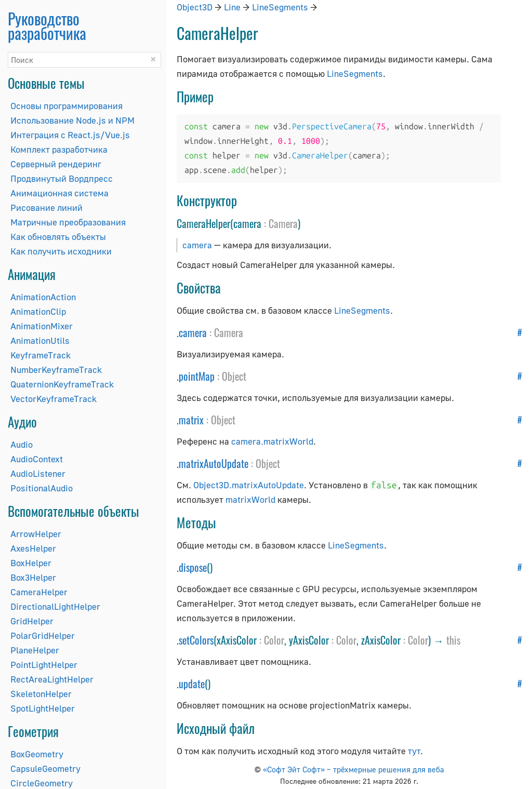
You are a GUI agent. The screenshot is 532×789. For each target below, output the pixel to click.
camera (197, 245)
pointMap (197, 376)
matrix (191, 420)
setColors (196, 640)
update (192, 684)
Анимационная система (59, 193)
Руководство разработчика (47, 26)
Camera (283, 223)
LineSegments (280, 7)
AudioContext (37, 459)
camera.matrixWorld (272, 441)
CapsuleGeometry (45, 768)
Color (274, 640)
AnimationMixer (42, 326)
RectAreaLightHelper (52, 679)
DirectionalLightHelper (55, 606)
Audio (22, 444)
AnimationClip (38, 311)
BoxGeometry (37, 754)
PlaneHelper (35, 650)
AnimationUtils (40, 340)
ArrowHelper (36, 534)
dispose (193, 567)
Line (232, 7)
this (453, 640)
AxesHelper (33, 548)
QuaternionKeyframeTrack (62, 384)
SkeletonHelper (41, 694)
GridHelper (32, 621)
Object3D (195, 7)
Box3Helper (33, 577)
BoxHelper (31, 563)
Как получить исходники (61, 251)
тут (414, 751)
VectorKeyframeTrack (54, 399)
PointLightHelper (44, 665)
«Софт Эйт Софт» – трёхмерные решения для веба (354, 769)
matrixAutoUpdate (214, 463)
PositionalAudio (42, 488)
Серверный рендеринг (56, 164)
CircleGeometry (42, 783)
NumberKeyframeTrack (56, 370)
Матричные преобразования (68, 222)
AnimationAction (43, 297)
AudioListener (38, 473)
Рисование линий (46, 208)
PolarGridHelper (43, 636)
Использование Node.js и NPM (72, 120)
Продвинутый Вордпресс (62, 178)
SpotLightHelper (43, 708)
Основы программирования (66, 106)
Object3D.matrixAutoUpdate (249, 485)
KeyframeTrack (41, 355)
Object (234, 376)
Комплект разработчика (59, 149)
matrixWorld (250, 499)
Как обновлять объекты (58, 237)
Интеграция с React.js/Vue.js (70, 135)
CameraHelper (39, 592)
